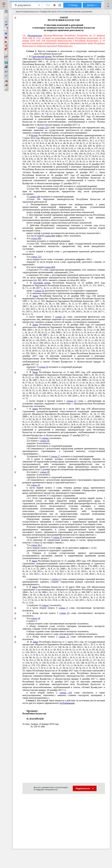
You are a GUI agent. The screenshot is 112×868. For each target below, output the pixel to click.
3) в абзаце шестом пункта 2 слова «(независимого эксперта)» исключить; (64, 614)
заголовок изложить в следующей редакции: (48, 241)
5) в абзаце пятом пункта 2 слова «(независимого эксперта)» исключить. (64, 638)
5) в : (34, 257)
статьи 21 (71, 401)
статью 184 (34, 197)
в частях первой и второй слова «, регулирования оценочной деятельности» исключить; (64, 253)
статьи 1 (46, 438)
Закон (35, 296)
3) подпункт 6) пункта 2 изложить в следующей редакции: (60, 456)
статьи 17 (55, 456)
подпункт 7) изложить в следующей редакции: (54, 367)
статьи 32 (60, 317)
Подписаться (85, 788)
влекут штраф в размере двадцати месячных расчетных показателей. (60, 212)
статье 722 (36, 257)
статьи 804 (50, 267)
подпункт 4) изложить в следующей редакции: (50, 446)
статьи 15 (64, 637)
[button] (4, 5)
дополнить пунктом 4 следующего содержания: (50, 550)
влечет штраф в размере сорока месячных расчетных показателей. (59, 223)
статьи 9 (63, 608)
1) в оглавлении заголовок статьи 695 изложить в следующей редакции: (62, 186)
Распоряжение (35, 35)
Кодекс (34, 135)
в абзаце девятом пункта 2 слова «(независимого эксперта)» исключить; (62, 634)
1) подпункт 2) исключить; (44, 605)
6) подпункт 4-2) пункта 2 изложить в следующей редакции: (61, 537)
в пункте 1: (32, 621)
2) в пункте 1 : (38, 441)
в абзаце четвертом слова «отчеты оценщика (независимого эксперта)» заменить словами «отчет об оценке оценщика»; (64, 627)
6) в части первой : (41, 267)
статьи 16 (45, 441)
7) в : (34, 545)
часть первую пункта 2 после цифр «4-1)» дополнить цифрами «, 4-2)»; (62, 548)
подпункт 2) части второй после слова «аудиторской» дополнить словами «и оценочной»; (64, 263)
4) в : (34, 238)
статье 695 (36, 238)
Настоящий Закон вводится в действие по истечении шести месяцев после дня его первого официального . (64, 702)
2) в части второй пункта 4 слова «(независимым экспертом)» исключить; (64, 609)
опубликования (67, 703)
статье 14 (35, 618)
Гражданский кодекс (42, 56)
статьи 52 (39, 291)
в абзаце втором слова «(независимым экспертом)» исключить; (58, 624)
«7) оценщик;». (34, 370)
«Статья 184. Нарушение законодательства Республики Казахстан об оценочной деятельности (64, 200)
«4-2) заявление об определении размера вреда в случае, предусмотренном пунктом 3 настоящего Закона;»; (64, 541)
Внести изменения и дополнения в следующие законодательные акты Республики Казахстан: (70, 52)
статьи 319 (43, 127)
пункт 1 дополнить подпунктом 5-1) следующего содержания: (62, 291)
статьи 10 (44, 367)
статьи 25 (57, 537)
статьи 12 (56, 579)
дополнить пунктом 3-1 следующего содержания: (51, 496)
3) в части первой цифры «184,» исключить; (54, 236)
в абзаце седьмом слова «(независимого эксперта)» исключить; (58, 631)
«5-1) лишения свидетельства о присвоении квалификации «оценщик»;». (63, 293)
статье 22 (35, 485)
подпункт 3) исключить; (38, 443)
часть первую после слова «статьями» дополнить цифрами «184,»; (59, 259)
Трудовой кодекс (42, 283)
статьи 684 (50, 236)
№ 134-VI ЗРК (38, 727)
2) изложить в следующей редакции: (50, 197)
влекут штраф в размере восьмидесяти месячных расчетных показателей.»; (64, 233)
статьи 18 (45, 472)
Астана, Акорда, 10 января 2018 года (41, 724)
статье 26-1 (36, 545)
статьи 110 (66, 693)
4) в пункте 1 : (38, 472)
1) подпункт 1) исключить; (44, 438)
